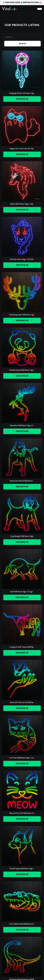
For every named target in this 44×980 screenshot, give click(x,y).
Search (22, 44)
